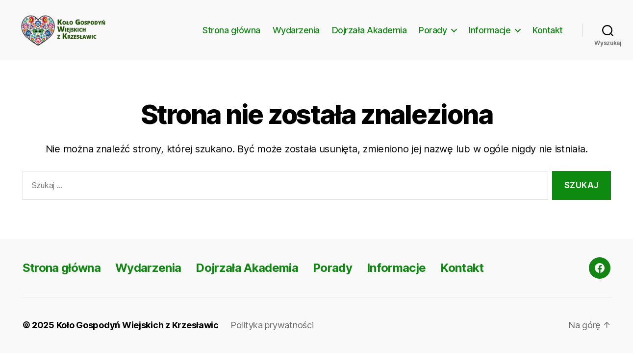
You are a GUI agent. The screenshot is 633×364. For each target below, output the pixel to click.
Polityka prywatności (272, 336)
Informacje (490, 36)
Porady (433, 36)
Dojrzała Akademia (369, 36)
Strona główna (231, 36)
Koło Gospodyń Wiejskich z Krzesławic (138, 336)
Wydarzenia (296, 36)
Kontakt (548, 36)
